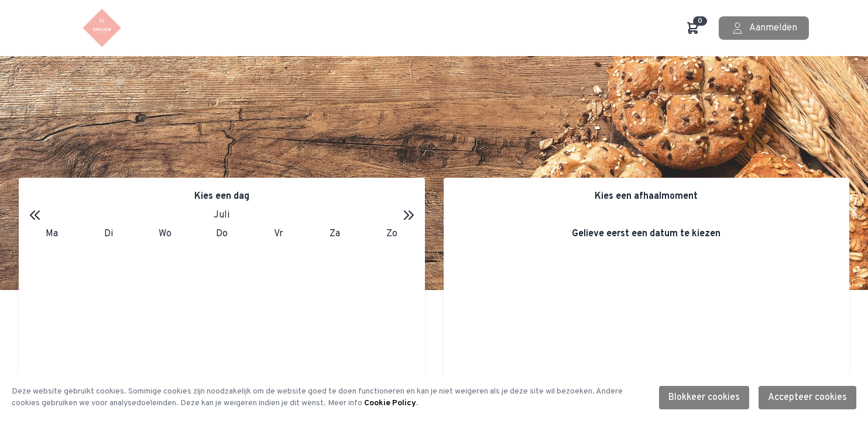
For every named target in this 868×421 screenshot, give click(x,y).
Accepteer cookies (807, 398)
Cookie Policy (390, 403)
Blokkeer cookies (704, 398)
